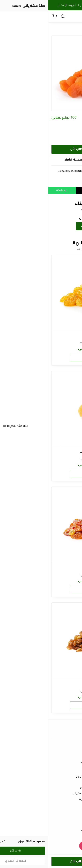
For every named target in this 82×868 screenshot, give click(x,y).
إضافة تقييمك (41, 226)
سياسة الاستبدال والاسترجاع (41, 793)
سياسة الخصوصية (41, 799)
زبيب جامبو (41, 336)
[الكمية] (68, 149)
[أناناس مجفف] (41, 408)
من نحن (41, 768)
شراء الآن (41, 357)
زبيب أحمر (41, 684)
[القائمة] (76, 17)
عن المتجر (41, 819)
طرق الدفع (41, 825)
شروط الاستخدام (41, 787)
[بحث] (14, 17)
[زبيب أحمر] (41, 640)
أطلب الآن (29, 149)
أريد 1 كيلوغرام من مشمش (56, 139)
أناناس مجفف (41, 452)
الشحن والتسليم (41, 831)
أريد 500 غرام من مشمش (57, 132)
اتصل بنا (41, 756)
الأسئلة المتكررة (41, 762)
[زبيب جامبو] (41, 293)
